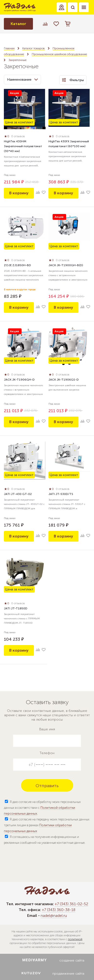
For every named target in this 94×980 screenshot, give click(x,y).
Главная (9, 48)
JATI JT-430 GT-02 (18, 494)
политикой (75, 939)
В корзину (19, 193)
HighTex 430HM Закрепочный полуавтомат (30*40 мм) (23, 146)
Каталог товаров (34, 48)
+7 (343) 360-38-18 (59, 910)
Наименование (22, 80)
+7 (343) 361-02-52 (71, 904)
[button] (62, 7)
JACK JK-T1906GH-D (19, 380)
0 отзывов (18, 136)
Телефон (47, 753)
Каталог (18, 24)
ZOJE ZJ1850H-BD (17, 265)
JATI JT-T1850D (16, 608)
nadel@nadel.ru (54, 916)
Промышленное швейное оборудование (59, 54)
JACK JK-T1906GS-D (64, 380)
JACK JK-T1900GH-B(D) (66, 265)
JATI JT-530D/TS (61, 494)
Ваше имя (47, 729)
